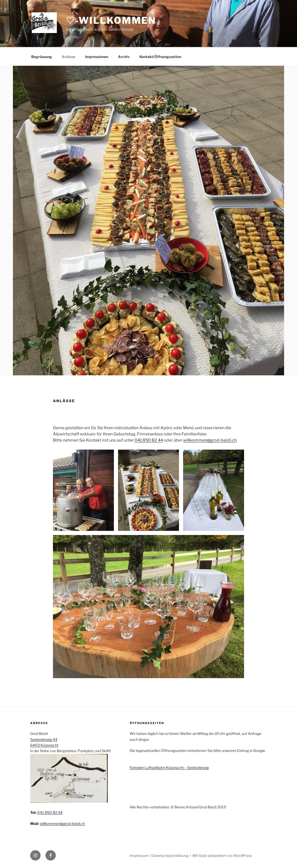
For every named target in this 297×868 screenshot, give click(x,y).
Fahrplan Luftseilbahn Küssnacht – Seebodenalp (169, 768)
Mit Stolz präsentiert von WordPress (222, 855)
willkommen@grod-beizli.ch (210, 440)
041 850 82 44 (149, 440)
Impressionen (97, 57)
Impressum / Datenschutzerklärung (159, 855)
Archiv (124, 57)
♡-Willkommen (111, 20)
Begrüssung (42, 57)
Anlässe (69, 57)
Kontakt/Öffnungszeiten (160, 57)
